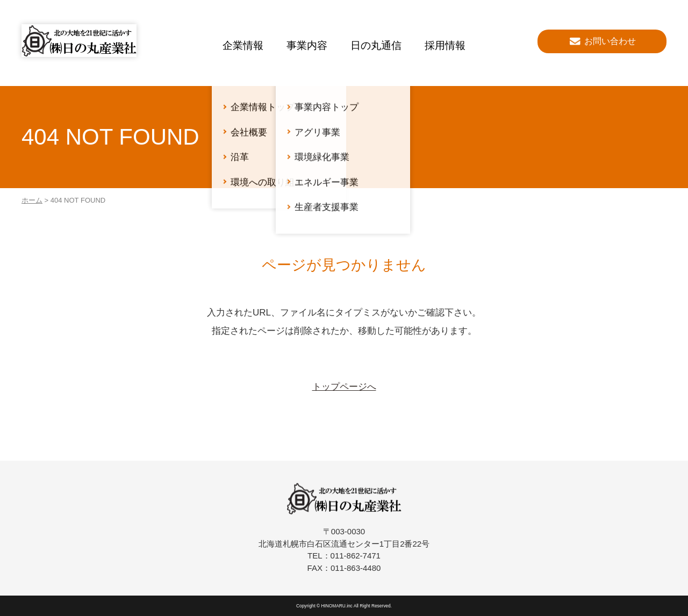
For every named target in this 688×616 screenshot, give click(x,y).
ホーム (32, 200)
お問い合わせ (610, 41)
